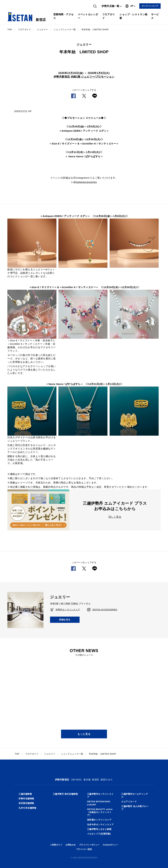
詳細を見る (65, 620)
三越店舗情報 (25, 794)
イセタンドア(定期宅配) (99, 834)
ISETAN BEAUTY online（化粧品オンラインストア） (100, 812)
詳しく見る (115, 517)
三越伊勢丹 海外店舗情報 (65, 794)
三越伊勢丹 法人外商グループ (135, 808)
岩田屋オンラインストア (99, 820)
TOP (10, 29)
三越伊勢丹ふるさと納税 (99, 829)
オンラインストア (150, 6)
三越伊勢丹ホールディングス (135, 795)
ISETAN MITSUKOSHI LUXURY (99, 803)
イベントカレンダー (88, 16)
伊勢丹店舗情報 (26, 799)
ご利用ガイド (56, 845)
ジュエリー (42, 29)
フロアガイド (109, 16)
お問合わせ (71, 845)
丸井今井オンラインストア (100, 825)
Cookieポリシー (110, 845)
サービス (155, 16)
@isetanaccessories (85, 182)
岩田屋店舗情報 (26, 803)
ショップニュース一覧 (65, 29)
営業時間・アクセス (63, 16)
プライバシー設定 (84, 849)
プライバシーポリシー (89, 845)
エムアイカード (129, 802)
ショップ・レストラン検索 (133, 16)
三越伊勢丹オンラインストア (100, 795)
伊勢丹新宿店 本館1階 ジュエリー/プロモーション (84, 77)
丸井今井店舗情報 (27, 808)
